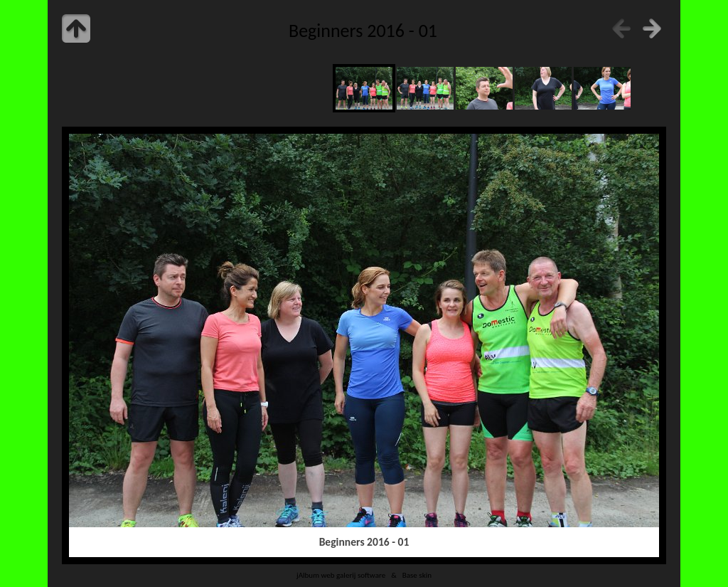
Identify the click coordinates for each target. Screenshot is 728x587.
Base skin (417, 575)
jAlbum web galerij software (341, 575)
